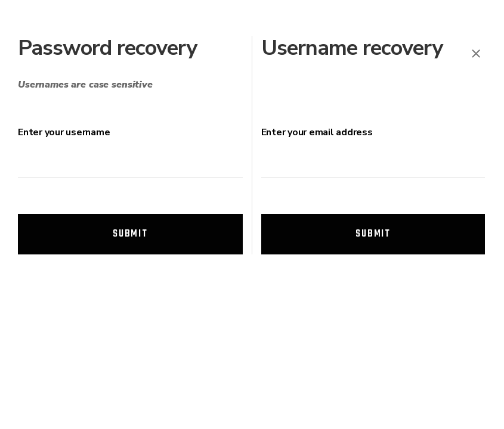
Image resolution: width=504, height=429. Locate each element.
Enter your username (64, 132)
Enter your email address (317, 132)
